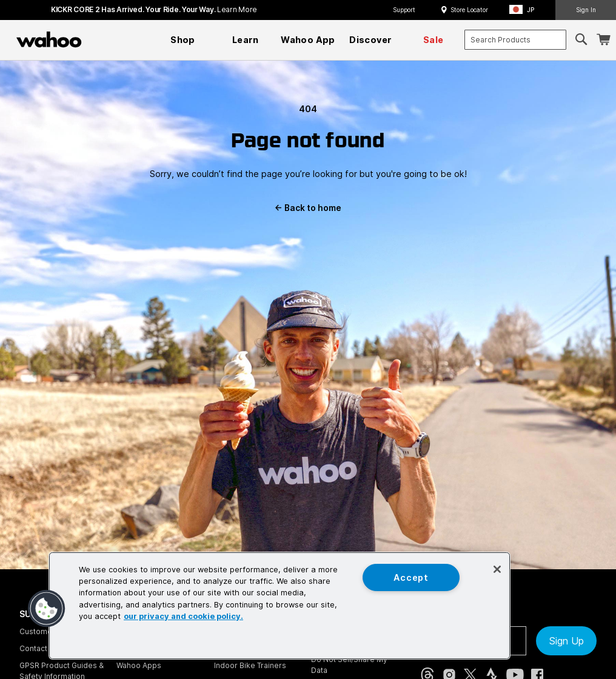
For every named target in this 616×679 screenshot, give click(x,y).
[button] (525, 10)
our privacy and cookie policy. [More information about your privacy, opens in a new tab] (183, 616)
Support (404, 10)
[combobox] (515, 40)
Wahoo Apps (139, 665)
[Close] (497, 569)
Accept (411, 577)
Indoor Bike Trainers (250, 665)
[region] (280, 606)
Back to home (308, 208)
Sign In (586, 10)
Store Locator (469, 10)
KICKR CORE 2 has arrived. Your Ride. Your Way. (154, 9)
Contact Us (39, 648)
